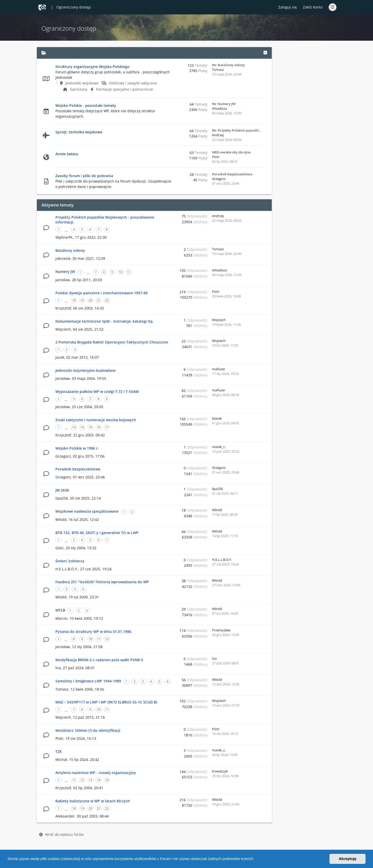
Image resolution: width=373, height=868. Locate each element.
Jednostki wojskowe (79, 83)
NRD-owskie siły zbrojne (231, 152)
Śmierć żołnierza (70, 561)
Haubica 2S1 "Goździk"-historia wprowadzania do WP (102, 582)
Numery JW (65, 272)
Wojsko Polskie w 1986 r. (77, 448)
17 (107, 427)
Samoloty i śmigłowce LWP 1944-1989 (88, 681)
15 (90, 427)
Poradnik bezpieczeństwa (232, 174)
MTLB (60, 610)
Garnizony (75, 89)
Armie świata (67, 154)
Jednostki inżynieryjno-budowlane (86, 370)
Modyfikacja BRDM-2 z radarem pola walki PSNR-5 (99, 660)
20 (90, 300)
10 (121, 272)
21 (99, 300)
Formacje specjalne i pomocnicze (122, 89)
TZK (59, 751)
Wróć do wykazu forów (61, 834)
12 (107, 639)
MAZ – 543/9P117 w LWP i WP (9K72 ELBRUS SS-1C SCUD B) (106, 702)
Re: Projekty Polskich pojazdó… (237, 130)
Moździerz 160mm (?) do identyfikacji (88, 730)
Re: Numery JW (224, 104)
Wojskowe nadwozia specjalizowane (87, 511)
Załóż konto (313, 7)
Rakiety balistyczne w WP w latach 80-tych (93, 801)
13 (74, 427)
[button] (256, 860)
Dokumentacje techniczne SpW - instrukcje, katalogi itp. (105, 321)
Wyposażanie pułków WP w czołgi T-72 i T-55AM (97, 392)
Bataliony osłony (70, 250)
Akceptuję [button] (348, 859)
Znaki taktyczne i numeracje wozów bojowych (96, 420)
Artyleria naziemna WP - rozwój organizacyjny (96, 773)
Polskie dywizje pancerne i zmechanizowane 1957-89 (101, 293)
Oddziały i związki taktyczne (129, 83)
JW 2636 (62, 490)
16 (99, 427)
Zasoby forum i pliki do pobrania (84, 176)
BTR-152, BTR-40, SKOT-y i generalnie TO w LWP (97, 533)
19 (82, 300)
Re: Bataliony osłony (228, 65)
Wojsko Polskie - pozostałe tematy (86, 105)
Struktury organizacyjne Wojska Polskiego (92, 67)
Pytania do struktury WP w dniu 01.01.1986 (93, 631)
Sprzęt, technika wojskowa (79, 132)
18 (74, 300)
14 (82, 427)
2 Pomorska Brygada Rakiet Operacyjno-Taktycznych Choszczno (112, 342)
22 (107, 300)
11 (129, 272)
